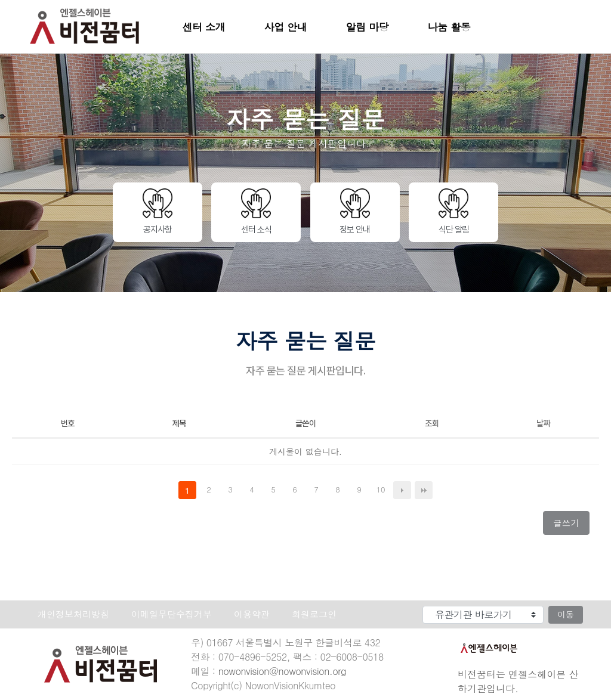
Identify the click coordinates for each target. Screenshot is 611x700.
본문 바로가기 (0, 0)
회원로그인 (314, 614)
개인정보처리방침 (73, 614)
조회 (432, 423)
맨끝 (424, 490)
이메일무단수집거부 (172, 614)
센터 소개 (204, 27)
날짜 (543, 423)
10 (383, 490)
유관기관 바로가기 (401, 604)
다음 (402, 490)
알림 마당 (368, 27)
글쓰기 (571, 526)
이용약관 (252, 614)
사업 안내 (286, 27)
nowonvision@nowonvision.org (282, 671)
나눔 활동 (449, 27)
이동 (566, 615)
